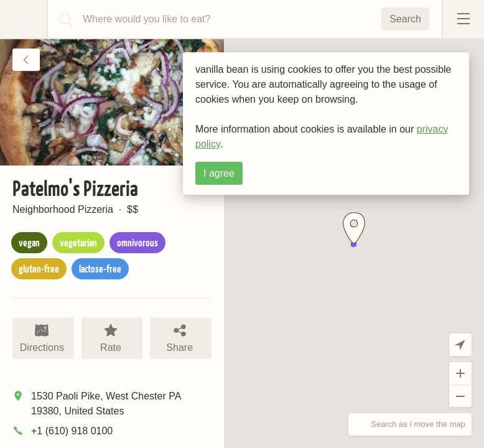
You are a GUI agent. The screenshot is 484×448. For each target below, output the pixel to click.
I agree (219, 173)
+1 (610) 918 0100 (72, 431)
